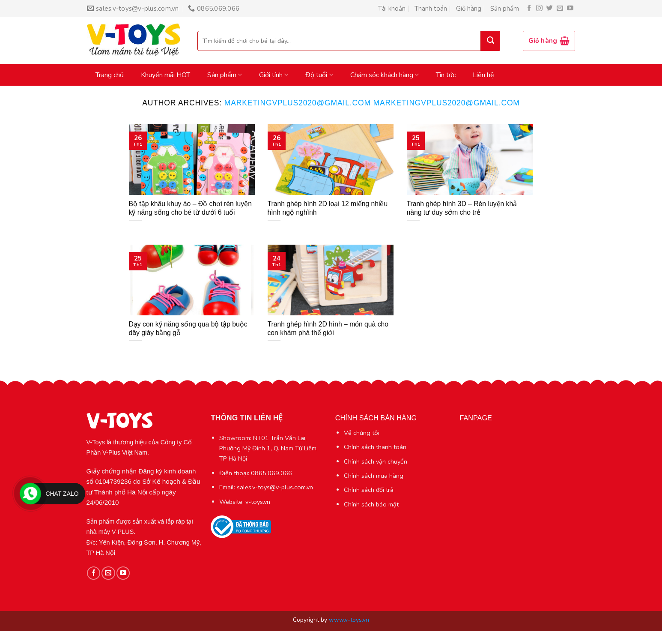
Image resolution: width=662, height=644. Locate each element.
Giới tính (274, 75)
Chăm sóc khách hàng (385, 75)
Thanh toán (431, 9)
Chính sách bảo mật (371, 504)
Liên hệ (483, 75)
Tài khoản (392, 9)
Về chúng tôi (362, 433)
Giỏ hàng (469, 9)
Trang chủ (110, 75)
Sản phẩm (505, 9)
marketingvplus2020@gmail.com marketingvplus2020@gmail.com (372, 103)
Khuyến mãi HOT (165, 75)
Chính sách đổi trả (369, 490)
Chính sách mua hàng (374, 476)
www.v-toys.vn (349, 620)
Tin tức (446, 75)
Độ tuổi (319, 75)
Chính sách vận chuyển (376, 461)
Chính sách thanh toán (375, 447)
